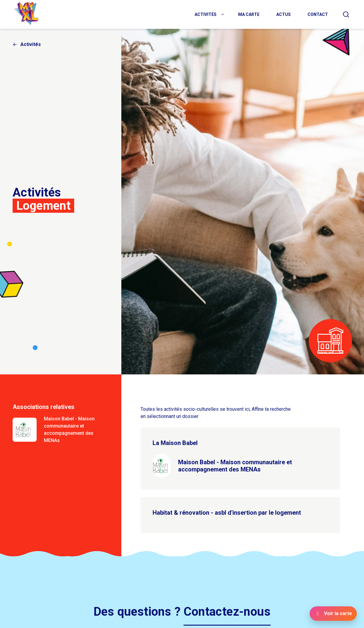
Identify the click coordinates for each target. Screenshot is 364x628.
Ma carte (249, 14)
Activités (206, 14)
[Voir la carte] (333, 614)
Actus (284, 14)
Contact (318, 14)
